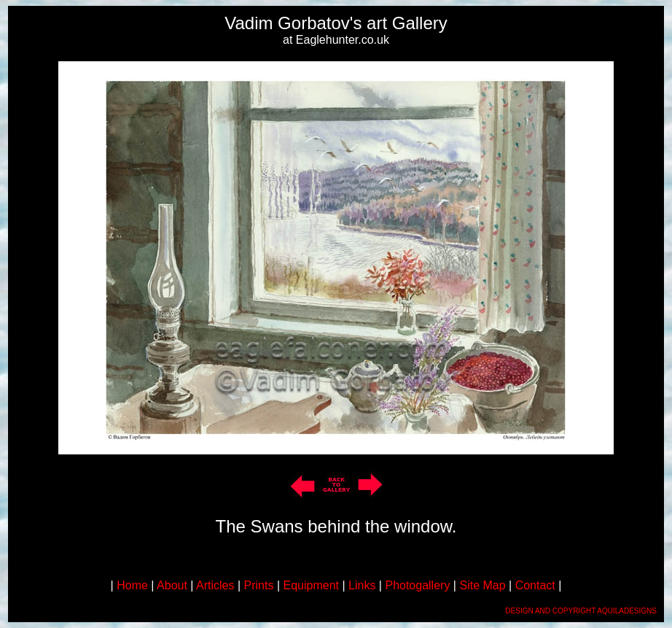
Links (362, 585)
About (172, 585)
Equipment (312, 585)
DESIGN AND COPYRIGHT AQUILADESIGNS (581, 611)
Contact (535, 585)
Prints (259, 585)
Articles (215, 585)
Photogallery (417, 585)
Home (132, 585)
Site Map (482, 585)
